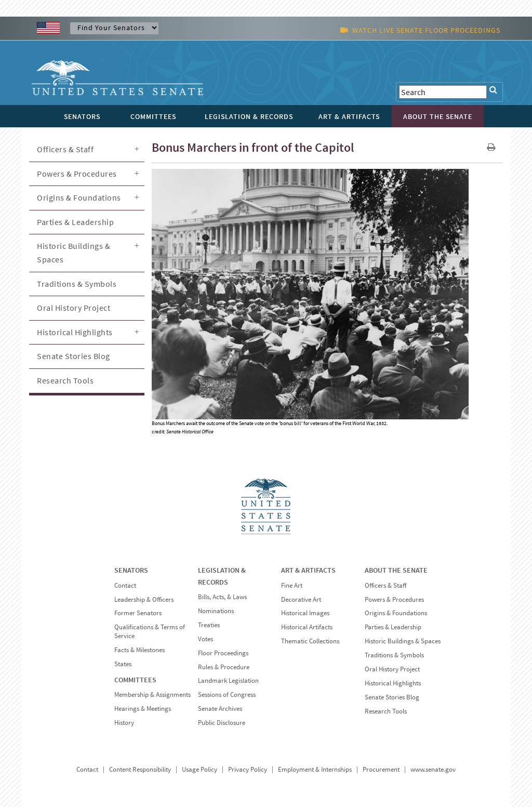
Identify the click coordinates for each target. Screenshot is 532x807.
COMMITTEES (135, 680)
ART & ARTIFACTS (308, 570)
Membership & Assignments (152, 694)
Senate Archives (220, 709)
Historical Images (305, 613)
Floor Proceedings (223, 653)
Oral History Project (74, 308)
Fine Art (292, 585)
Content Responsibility (140, 769)
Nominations (216, 611)
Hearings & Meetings (143, 709)
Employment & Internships (315, 769)
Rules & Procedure (224, 667)
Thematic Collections (310, 641)
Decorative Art (301, 599)
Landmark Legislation (228, 680)
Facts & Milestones (139, 650)
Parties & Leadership (75, 222)
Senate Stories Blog (74, 356)
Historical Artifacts (307, 627)
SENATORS (131, 570)
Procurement (381, 769)
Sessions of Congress (227, 694)
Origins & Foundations (79, 197)
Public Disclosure (222, 723)
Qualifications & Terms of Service (150, 631)
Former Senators (138, 613)
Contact (125, 585)
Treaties (209, 625)
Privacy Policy (248, 769)
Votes (205, 639)
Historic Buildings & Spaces (74, 253)
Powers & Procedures (77, 174)
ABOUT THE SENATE (396, 570)
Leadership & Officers (144, 599)
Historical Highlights (75, 332)
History (124, 723)
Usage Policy (199, 769)
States (123, 664)
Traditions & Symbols (77, 284)
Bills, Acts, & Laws (222, 597)
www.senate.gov (433, 769)
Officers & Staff (65, 149)
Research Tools (65, 380)
